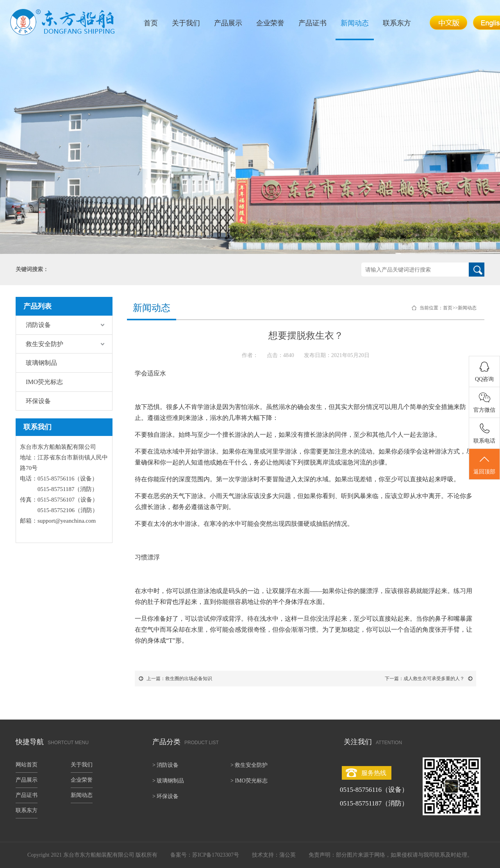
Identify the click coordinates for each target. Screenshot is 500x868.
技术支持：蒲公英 (274, 855)
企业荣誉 (270, 23)
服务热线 (374, 773)
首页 (151, 23)
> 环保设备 (165, 796)
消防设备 (38, 325)
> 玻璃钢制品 (168, 781)
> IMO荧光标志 (249, 781)
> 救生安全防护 (249, 765)
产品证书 (312, 23)
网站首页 (27, 765)
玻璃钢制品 (41, 363)
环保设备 (38, 401)
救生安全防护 (45, 344)
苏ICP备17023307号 (216, 855)
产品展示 (228, 23)
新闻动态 (355, 23)
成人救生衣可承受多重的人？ (434, 679)
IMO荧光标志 (44, 382)
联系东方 (397, 23)
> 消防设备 (165, 765)
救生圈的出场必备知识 (189, 679)
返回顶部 (484, 464)
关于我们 (186, 23)
